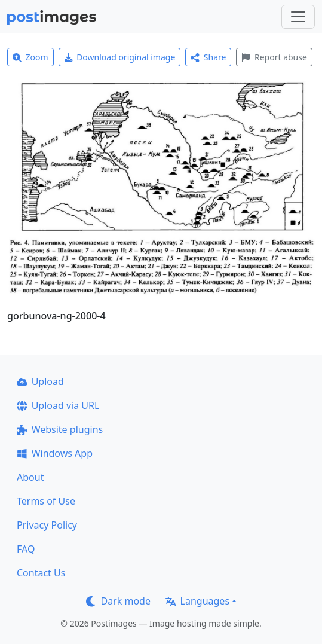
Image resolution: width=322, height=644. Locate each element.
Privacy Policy (47, 525)
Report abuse (274, 57)
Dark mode (118, 601)
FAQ (26, 549)
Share (208, 57)
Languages (197, 601)
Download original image (120, 57)
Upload (40, 381)
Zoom (30, 57)
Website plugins (60, 429)
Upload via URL (58, 405)
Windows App (55, 453)
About (30, 477)
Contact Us (41, 573)
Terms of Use (46, 501)
